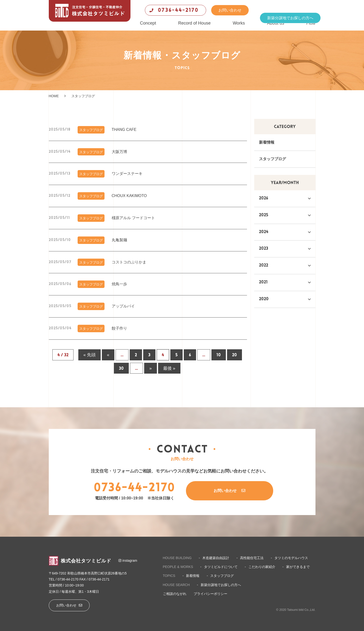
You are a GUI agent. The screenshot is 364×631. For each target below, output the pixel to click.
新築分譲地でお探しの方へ (290, 18)
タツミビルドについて (221, 567)
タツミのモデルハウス (291, 558)
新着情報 (267, 142)
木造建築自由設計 (216, 558)
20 (234, 355)
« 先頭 (89, 355)
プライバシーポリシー (210, 594)
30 (121, 369)
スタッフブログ (272, 159)
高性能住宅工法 (252, 558)
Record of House (194, 23)
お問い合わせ (230, 10)
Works (239, 23)
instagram (128, 561)
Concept (148, 23)
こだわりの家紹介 (262, 567)
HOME (54, 96)
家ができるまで (298, 567)
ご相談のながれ (175, 594)
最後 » (169, 369)
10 (219, 355)
